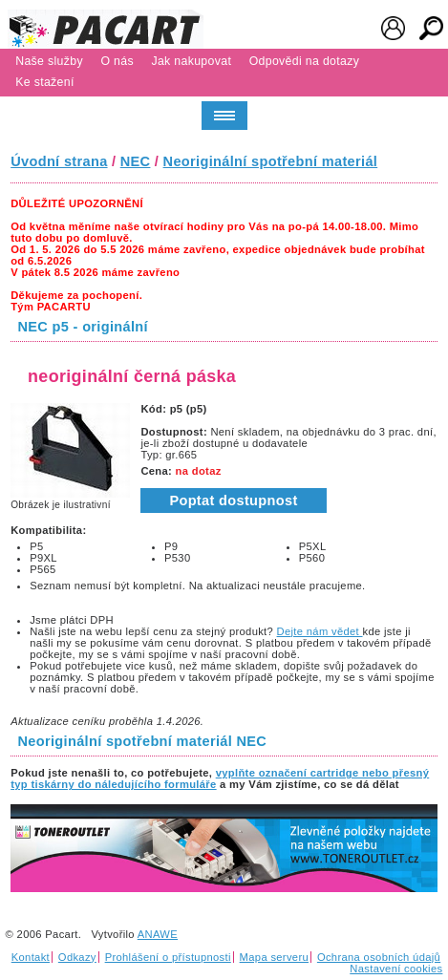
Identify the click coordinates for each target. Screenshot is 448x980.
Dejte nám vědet (320, 631)
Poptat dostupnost (233, 501)
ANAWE (158, 934)
